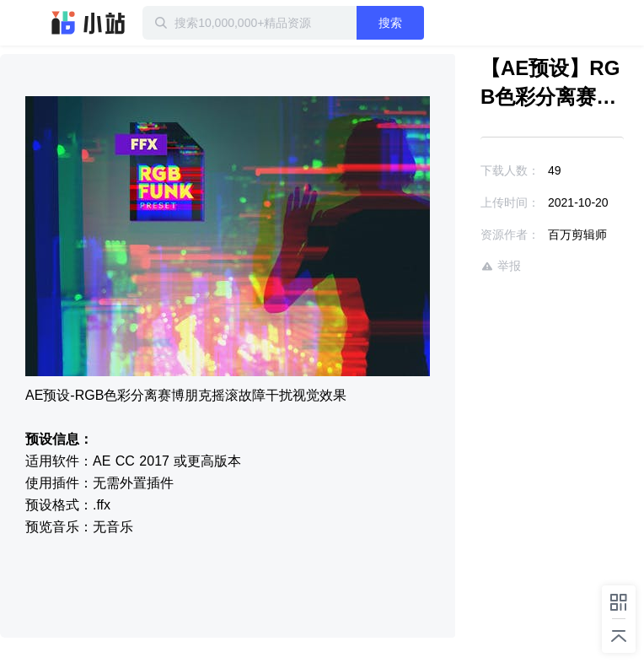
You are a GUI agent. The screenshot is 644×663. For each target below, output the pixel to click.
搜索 (390, 23)
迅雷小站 (89, 23)
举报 (501, 266)
